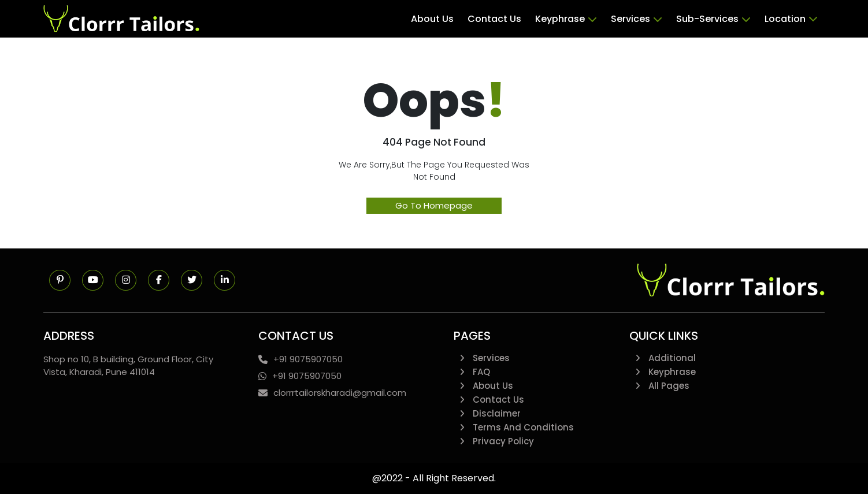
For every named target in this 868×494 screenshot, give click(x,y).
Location (791, 19)
